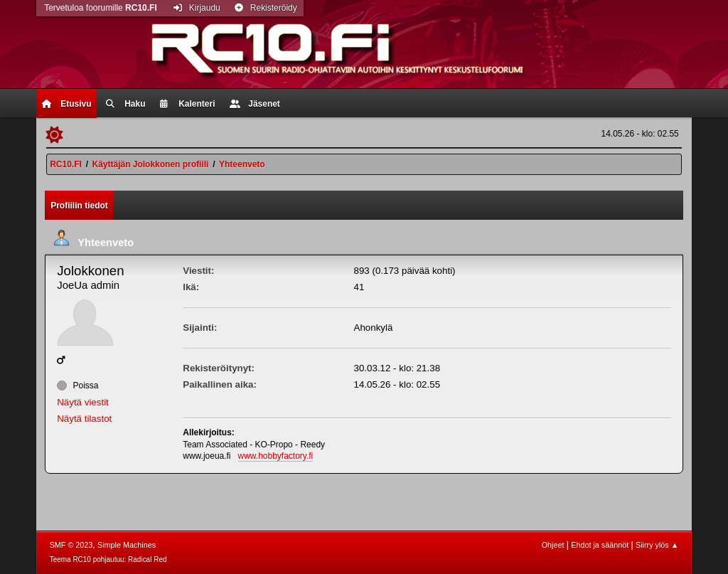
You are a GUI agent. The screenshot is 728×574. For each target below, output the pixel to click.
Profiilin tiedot (79, 206)
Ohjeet (553, 545)
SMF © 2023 (71, 545)
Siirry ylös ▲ (657, 545)
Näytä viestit (83, 402)
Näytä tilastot (84, 419)
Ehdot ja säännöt (600, 545)
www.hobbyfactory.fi (276, 456)
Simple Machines (127, 545)
